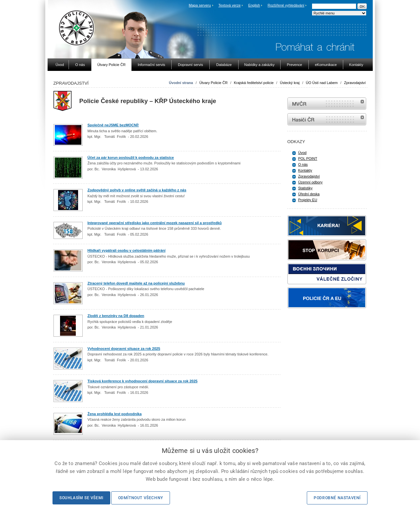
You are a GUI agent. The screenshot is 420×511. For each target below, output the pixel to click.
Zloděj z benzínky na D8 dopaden (116, 316)
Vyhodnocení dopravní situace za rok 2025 (124, 349)
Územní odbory (311, 182)
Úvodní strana (181, 83)
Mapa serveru (200, 5)
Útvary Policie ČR (213, 83)
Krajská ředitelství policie (254, 83)
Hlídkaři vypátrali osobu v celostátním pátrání (127, 250)
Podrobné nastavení (337, 498)
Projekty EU (308, 200)
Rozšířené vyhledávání (286, 5)
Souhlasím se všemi (81, 498)
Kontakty (305, 170)
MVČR (327, 104)
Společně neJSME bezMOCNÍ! (113, 125)
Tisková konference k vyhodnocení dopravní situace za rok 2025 (143, 381)
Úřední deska (309, 194)
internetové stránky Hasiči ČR (327, 119)
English (254, 5)
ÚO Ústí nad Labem (322, 83)
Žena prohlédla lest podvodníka (115, 414)
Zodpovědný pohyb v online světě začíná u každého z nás (137, 190)
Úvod (303, 153)
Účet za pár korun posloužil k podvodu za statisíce (131, 158)
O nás (303, 164)
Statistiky (305, 188)
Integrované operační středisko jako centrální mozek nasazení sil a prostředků (155, 223)
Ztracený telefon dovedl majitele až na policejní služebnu (136, 283)
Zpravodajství (355, 83)
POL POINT (308, 159)
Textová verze (229, 5)
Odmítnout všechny (141, 498)
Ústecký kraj (290, 83)
